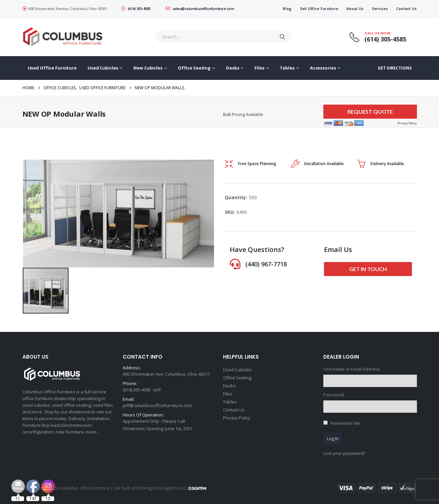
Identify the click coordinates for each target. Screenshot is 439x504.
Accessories (323, 68)
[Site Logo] (64, 37)
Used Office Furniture (52, 68)
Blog (287, 9)
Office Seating (194, 68)
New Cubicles (148, 68)
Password (334, 395)
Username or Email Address (352, 369)
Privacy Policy (237, 418)
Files (259, 68)
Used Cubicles (103, 68)
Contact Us (407, 9)
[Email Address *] (264, 471)
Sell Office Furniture (319, 9)
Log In (333, 438)
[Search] (283, 37)
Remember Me (345, 423)
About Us (355, 9)
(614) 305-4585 (136, 9)
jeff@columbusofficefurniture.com (157, 405)
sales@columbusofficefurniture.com (200, 9)
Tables (287, 68)
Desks (233, 68)
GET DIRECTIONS (395, 68)
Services (380, 9)
